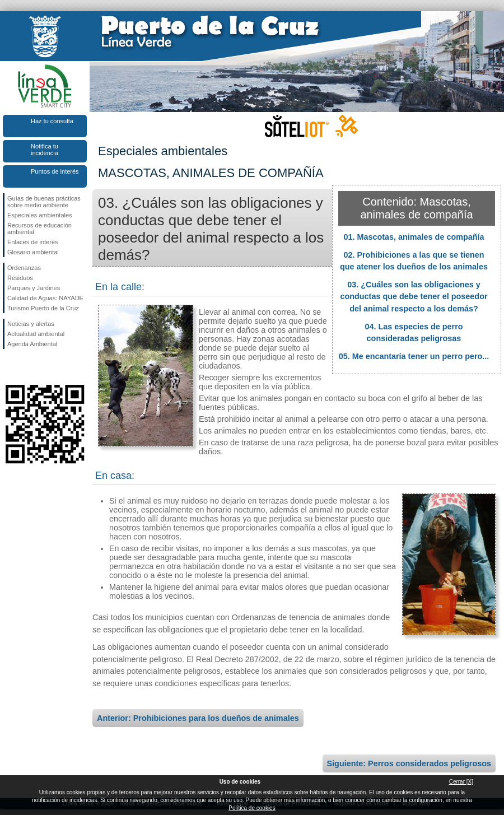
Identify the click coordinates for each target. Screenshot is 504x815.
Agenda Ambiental (32, 344)
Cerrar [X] (461, 782)
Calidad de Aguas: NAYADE (45, 298)
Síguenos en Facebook (10, 367)
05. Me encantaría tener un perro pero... (414, 356)
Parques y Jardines (34, 288)
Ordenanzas (24, 268)
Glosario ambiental (33, 252)
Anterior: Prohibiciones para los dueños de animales (198, 718)
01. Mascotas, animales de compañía (414, 237)
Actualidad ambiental (36, 334)
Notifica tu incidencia (45, 150)
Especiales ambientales (40, 215)
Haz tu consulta (52, 121)
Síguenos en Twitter (28, 367)
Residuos (20, 278)
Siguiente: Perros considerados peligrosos (409, 763)
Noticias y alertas (31, 324)
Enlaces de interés (33, 242)
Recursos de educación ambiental (39, 229)
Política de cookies (252, 808)
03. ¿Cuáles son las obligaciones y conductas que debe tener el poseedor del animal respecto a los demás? (414, 297)
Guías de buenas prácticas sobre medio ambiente (44, 202)
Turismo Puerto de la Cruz (43, 308)
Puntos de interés (55, 171)
